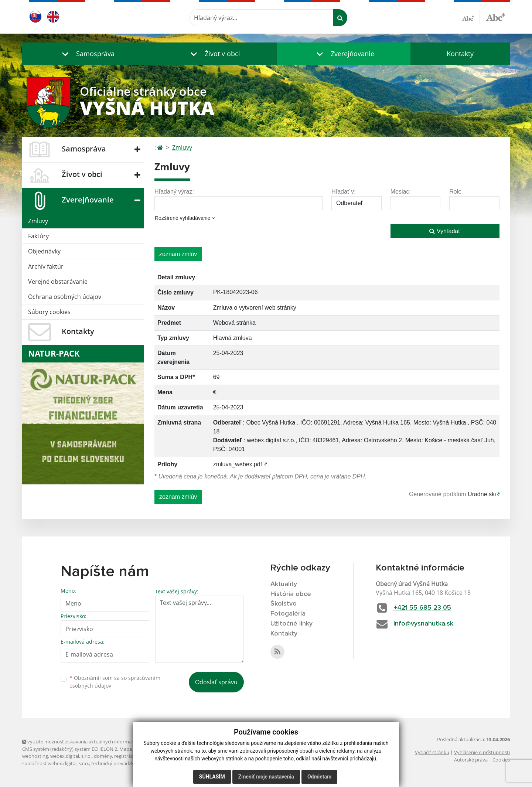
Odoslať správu (216, 682)
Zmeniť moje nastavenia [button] (266, 777)
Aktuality (284, 584)
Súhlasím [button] (212, 777)
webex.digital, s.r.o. (71, 756)
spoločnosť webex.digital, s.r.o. (56, 763)
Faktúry (38, 236)
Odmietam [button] (319, 777)
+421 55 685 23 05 (422, 608)
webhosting (35, 756)
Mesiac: (401, 192)
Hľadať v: (344, 192)
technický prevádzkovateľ (119, 763)
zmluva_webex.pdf (238, 464)
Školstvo (284, 604)
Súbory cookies (49, 312)
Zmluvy (38, 221)
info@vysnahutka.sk (423, 624)
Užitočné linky (291, 624)
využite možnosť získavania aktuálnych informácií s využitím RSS (95, 742)
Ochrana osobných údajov (65, 297)
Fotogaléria (288, 614)
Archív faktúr (46, 266)
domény (103, 756)
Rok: (455, 192)
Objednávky (44, 251)
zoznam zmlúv (178, 254)
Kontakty (460, 54)
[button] (86, 54)
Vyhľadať (445, 231)
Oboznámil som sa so (115, 682)
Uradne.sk (481, 494)
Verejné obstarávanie (58, 282)
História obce (291, 594)
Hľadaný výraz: (174, 192)
